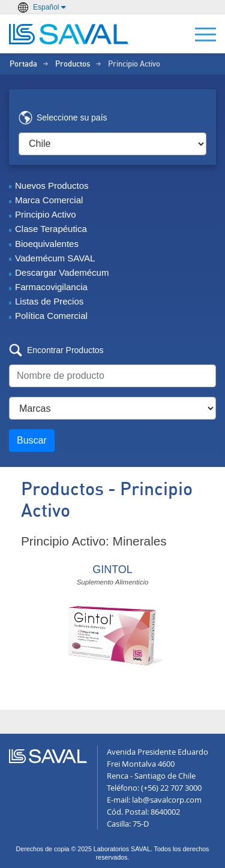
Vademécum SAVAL (55, 258)
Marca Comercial (49, 200)
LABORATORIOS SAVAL (69, 34)
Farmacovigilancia (51, 287)
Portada (23, 64)
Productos (73, 64)
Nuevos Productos (52, 186)
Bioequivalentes (47, 244)
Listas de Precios (49, 301)
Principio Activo (46, 214)
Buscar (32, 440)
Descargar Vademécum (62, 272)
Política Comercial (51, 316)
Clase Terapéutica (51, 229)
